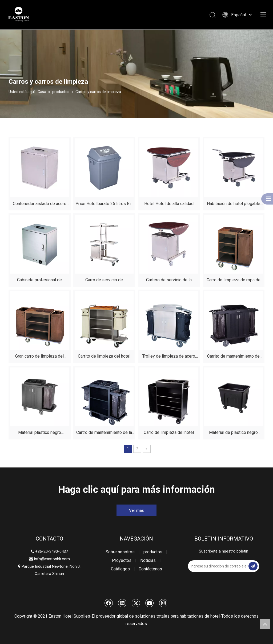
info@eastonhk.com (52, 559)
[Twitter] (136, 603)
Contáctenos (150, 569)
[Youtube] (150, 603)
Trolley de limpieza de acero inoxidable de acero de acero (169, 357)
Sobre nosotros (120, 552)
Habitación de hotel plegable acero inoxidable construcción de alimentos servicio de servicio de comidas (234, 205)
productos (153, 552)
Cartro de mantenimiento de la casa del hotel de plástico (104, 433)
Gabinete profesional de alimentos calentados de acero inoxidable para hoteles (40, 281)
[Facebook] (109, 603)
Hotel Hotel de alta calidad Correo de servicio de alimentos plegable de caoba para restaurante (169, 205)
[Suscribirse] (253, 566)
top (265, 624)
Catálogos (120, 569)
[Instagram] (163, 603)
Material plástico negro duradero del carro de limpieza (40, 433)
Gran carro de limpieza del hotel (39, 357)
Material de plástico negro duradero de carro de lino (233, 433)
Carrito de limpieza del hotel (104, 356)
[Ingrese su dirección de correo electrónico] (209, 566)
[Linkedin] (122, 603)
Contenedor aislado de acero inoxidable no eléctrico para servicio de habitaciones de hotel (40, 205)
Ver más (136, 511)
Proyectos (122, 561)
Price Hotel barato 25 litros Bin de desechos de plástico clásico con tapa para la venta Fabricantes (104, 205)
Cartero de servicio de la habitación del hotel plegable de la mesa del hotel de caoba (169, 281)
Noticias (148, 561)
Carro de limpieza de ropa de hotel (234, 281)
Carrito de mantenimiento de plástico (233, 357)
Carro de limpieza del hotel (169, 433)
